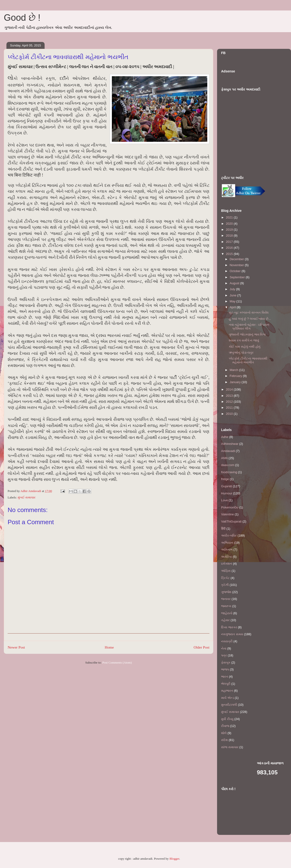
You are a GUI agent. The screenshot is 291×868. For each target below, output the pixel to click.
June (234, 295)
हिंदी (223, 529)
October (236, 271)
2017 (230, 242)
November (237, 265)
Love (224, 500)
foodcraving (229, 472)
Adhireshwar (230, 444)
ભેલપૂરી (226, 684)
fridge (225, 479)
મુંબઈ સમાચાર (27, 497)
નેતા (224, 648)
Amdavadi (228, 451)
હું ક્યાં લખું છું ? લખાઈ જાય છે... (250, 319)
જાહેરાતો (227, 613)
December (237, 259)
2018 (230, 236)
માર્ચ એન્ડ (228, 698)
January (236, 382)
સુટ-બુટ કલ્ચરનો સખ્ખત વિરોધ (249, 312)
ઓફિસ (226, 571)
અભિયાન (227, 543)
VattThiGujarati (231, 521)
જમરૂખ (226, 606)
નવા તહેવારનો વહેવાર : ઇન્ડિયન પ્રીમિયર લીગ (249, 327)
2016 (230, 248)
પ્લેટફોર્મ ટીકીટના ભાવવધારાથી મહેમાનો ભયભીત (248, 360)
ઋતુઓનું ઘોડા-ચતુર (241, 353)
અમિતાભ (227, 550)
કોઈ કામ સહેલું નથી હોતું (244, 347)
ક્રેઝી (225, 585)
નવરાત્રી (227, 641)
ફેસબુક (226, 662)
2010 (230, 414)
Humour (227, 493)
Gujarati (227, 486)
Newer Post (16, 647)
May (233, 301)
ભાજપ (225, 669)
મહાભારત (227, 691)
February (236, 376)
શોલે (224, 733)
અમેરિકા (226, 557)
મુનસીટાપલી (229, 705)
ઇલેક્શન (227, 564)
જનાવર (226, 599)
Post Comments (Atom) (117, 662)
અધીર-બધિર (229, 536)
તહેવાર (225, 620)
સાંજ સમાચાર (230, 747)
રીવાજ (225, 726)
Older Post (202, 647)
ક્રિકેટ (225, 578)
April (233, 307)
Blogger (174, 859)
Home (109, 647)
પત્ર (224, 655)
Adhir (225, 437)
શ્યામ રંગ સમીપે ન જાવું (244, 340)
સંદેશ (224, 740)
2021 (230, 217)
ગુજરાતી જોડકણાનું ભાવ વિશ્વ (247, 334)
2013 (230, 396)
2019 (230, 230)
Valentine (227, 514)
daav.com (228, 465)
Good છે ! (22, 18)
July (233, 289)
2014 (230, 389)
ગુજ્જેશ (226, 592)
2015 (230, 254)
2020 (230, 224)
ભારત (225, 677)
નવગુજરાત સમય (232, 634)
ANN (224, 458)
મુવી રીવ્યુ (227, 719)
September (238, 277)
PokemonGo (230, 507)
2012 (230, 402)
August (235, 283)
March (234, 370)
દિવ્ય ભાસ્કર (229, 627)
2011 (230, 408)
